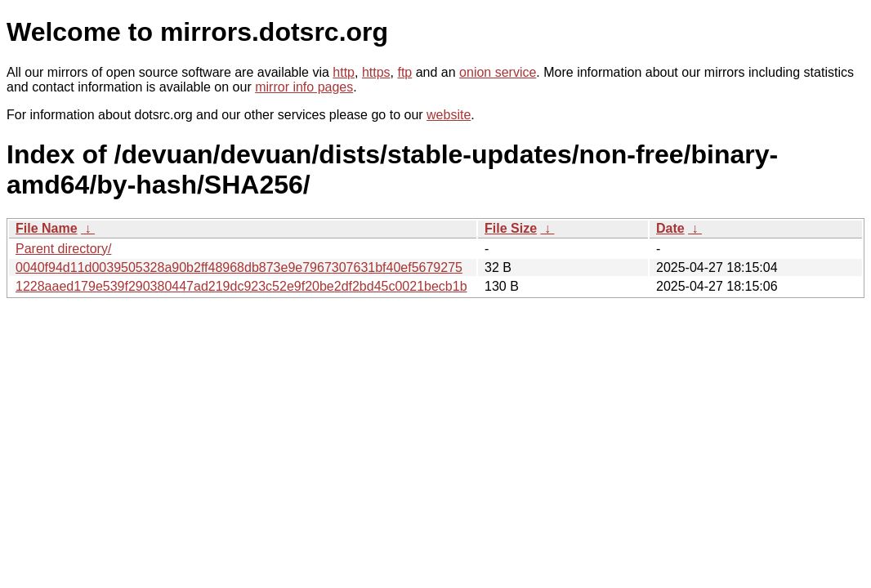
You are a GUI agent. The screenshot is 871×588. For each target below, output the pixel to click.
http (344, 72)
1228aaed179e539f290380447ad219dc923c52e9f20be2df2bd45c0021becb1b (241, 286)
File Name (47, 228)
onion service (498, 72)
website (449, 115)
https (376, 72)
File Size (511, 228)
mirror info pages (304, 87)
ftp (404, 72)
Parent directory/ (63, 249)
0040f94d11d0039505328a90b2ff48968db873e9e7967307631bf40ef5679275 (239, 267)
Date (670, 228)
